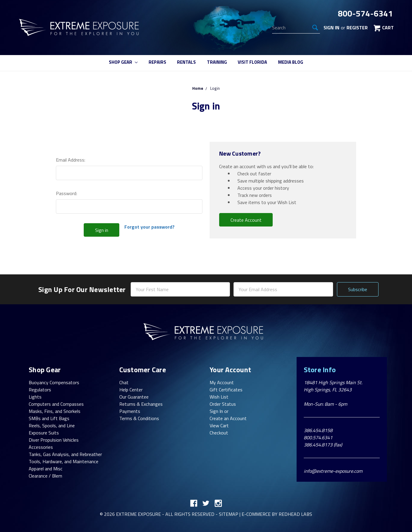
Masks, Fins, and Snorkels (55, 411)
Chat (124, 382)
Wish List (219, 397)
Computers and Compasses (56, 404)
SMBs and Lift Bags (49, 418)
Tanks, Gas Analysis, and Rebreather (65, 454)
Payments (130, 411)
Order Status (223, 404)
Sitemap (229, 514)
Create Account (246, 220)
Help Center (131, 390)
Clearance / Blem (45, 476)
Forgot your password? (149, 227)
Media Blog (291, 62)
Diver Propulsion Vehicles (54, 440)
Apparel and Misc (46, 469)
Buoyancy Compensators (54, 382)
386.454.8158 (318, 430)
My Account (222, 382)
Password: (67, 193)
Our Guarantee (134, 397)
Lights (35, 397)
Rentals (186, 62)
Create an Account (228, 418)
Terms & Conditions (139, 418)
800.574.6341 (318, 437)
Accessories (41, 447)
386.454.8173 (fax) (323, 445)
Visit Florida (252, 62)
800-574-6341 (365, 13)
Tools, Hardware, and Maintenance (64, 461)
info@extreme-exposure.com (333, 471)
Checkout (219, 433)
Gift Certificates (226, 390)
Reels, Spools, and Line (52, 425)
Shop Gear (123, 62)
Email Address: (71, 160)
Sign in (331, 28)
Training (217, 62)
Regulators (40, 390)
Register (357, 28)
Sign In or (219, 411)
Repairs (157, 62)
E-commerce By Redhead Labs (277, 514)
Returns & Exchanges (141, 404)
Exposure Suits (44, 433)
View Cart (219, 425)
